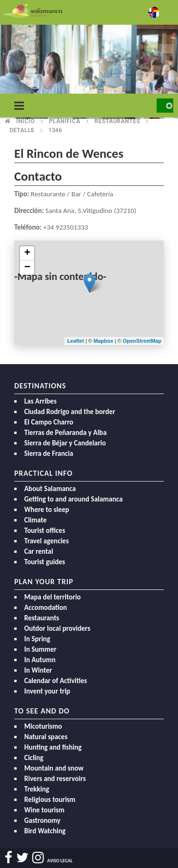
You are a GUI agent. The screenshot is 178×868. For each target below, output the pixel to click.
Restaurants (42, 618)
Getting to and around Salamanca (73, 499)
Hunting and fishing (53, 747)
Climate (35, 520)
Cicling (34, 758)
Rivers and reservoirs (55, 779)
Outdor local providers (57, 628)
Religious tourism (50, 800)
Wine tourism (44, 810)
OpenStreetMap (142, 341)
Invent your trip (47, 691)
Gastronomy (42, 820)
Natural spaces (46, 737)
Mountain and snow (54, 768)
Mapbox (104, 341)
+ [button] (27, 253)
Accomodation (46, 608)
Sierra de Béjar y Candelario (65, 443)
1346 (55, 130)
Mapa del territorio (52, 597)
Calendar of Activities (56, 681)
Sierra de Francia (49, 453)
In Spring (37, 639)
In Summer (40, 649)
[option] (89, 71)
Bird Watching (45, 831)
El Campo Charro (49, 422)
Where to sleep (47, 510)
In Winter (38, 670)
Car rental (39, 551)
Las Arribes (40, 401)
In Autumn (40, 660)
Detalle (22, 130)
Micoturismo (43, 726)
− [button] (27, 268)
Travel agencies (47, 541)
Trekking (37, 789)
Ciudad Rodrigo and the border (70, 412)
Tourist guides (45, 562)
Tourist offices (45, 530)
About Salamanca (50, 489)
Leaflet (75, 341)
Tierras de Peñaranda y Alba (66, 433)
